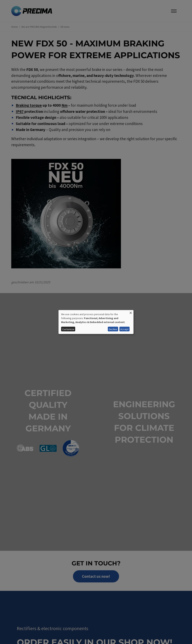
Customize (68, 329)
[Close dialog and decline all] (131, 312)
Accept (124, 329)
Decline (113, 329)
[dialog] (96, 322)
